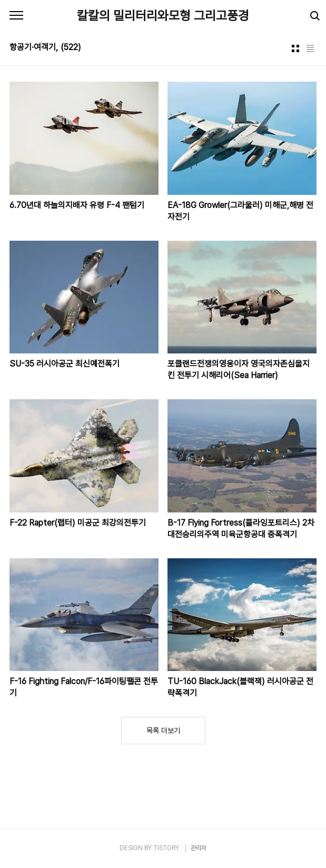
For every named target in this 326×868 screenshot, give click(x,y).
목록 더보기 (163, 731)
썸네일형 (295, 48)
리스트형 (310, 48)
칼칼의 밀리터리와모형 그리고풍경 (163, 16)
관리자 (199, 848)
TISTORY (166, 848)
